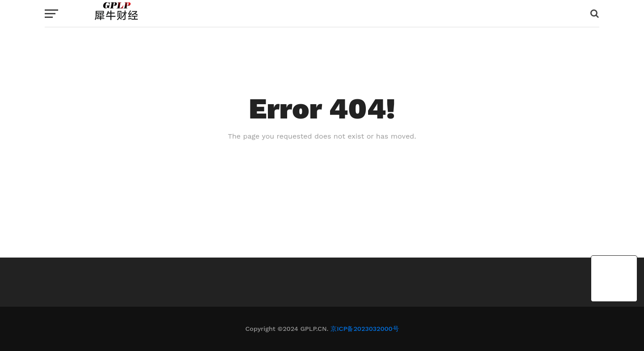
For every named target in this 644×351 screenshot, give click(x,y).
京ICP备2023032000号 (364, 329)
